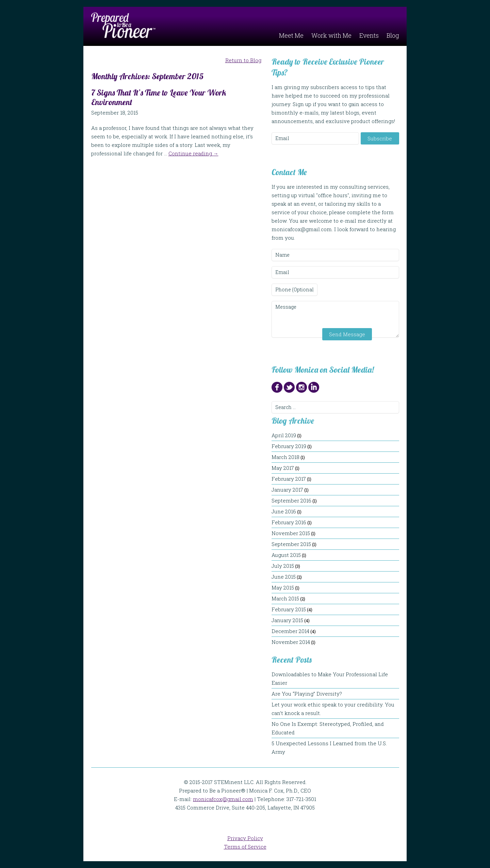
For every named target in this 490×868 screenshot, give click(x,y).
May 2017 (283, 468)
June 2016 (284, 511)
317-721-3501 (301, 799)
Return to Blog (243, 60)
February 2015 (289, 609)
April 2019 (284, 435)
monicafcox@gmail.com (223, 799)
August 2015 (286, 555)
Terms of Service (245, 847)
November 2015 (291, 533)
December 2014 (290, 631)
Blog (393, 35)
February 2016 (289, 522)
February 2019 (289, 446)
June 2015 (284, 577)
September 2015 (291, 544)
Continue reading (193, 153)
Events (369, 35)
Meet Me (291, 35)
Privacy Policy (245, 838)
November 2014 (291, 642)
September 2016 (291, 500)
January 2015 (287, 620)
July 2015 (283, 566)
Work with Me (331, 35)
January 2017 (287, 490)
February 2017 (289, 479)
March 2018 (285, 457)
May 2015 (283, 588)
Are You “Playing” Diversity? (310, 694)
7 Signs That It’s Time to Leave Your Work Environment (159, 97)
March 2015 (285, 598)
